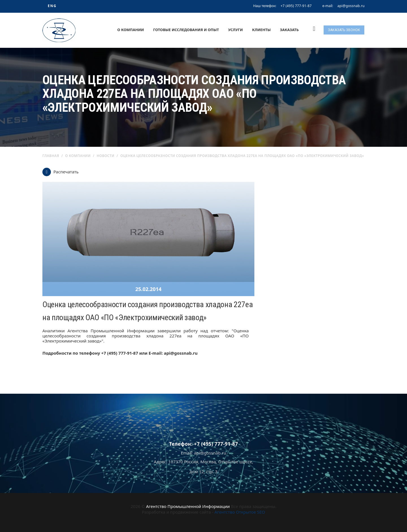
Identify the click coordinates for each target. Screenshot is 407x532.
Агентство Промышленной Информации (188, 506)
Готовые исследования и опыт (186, 30)
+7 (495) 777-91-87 (296, 6)
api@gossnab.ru (351, 6)
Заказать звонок (344, 30)
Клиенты (261, 30)
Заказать (289, 30)
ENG (52, 6)
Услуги (235, 30)
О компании (131, 30)
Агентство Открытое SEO (240, 512)
